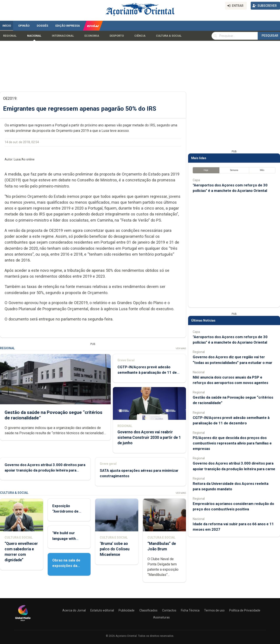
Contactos (169, 610)
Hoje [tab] (206, 170)
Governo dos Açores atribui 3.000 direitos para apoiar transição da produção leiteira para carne (45, 470)
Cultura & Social (169, 36)
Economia (92, 36)
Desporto (117, 36)
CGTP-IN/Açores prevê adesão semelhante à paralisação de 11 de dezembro (147, 373)
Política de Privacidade (245, 610)
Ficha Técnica (190, 610)
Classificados (148, 610)
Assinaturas (161, 617)
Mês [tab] (262, 170)
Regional (10, 36)
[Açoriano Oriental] (23, 622)
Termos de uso (214, 610)
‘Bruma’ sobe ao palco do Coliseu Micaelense (115, 549)
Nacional (34, 36)
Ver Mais (181, 349)
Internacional (63, 36)
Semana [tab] (234, 170)
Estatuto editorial (102, 610)
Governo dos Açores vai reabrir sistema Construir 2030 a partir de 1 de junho (149, 437)
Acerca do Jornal (74, 610)
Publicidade (127, 610)
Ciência (140, 36)
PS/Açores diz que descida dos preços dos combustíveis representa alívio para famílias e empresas (232, 443)
